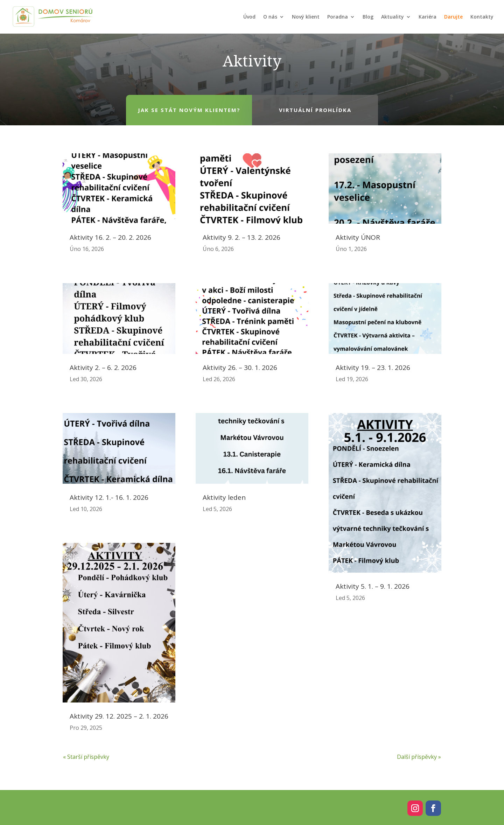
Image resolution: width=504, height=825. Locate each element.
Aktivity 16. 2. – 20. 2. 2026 (110, 237)
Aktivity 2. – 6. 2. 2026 (103, 368)
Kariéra (428, 17)
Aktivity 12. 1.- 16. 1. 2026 (109, 497)
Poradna (338, 17)
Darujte (453, 17)
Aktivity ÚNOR (358, 237)
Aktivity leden (224, 497)
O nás (270, 17)
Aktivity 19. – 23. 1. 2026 (373, 368)
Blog (368, 17)
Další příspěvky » (419, 757)
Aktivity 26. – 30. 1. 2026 (240, 368)
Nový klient (306, 17)
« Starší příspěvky (86, 757)
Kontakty (482, 17)
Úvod (249, 17)
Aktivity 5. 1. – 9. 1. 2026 (373, 586)
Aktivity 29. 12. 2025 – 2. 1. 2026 (119, 716)
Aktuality (393, 17)
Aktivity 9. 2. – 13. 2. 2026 (241, 237)
